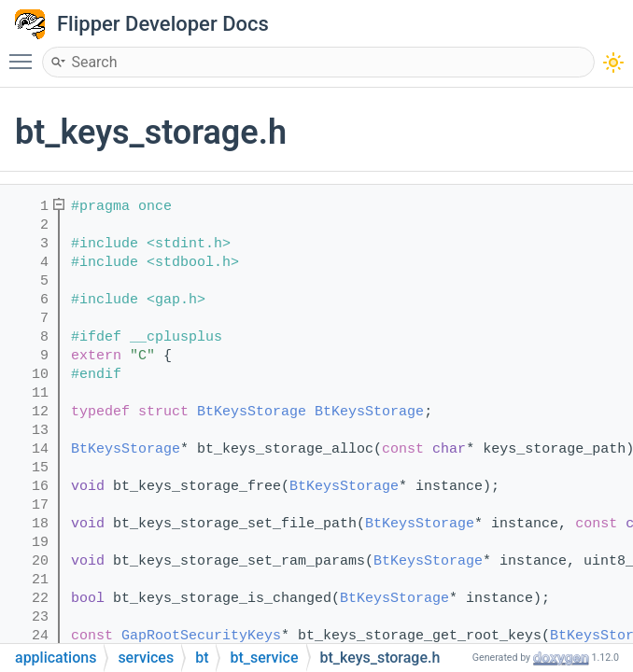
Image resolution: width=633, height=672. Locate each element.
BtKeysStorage (252, 412)
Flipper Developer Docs (163, 24)
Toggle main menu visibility (25, 53)
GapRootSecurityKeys (201, 636)
